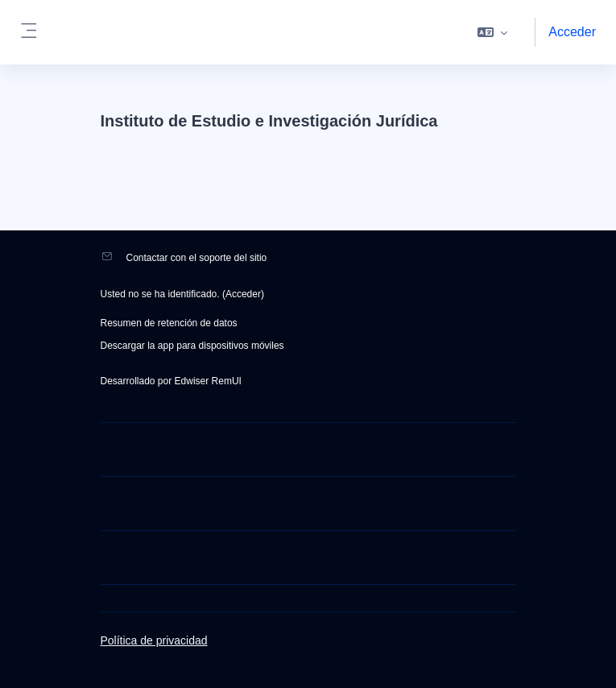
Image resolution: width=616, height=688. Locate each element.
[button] (492, 32)
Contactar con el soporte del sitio (197, 258)
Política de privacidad (154, 640)
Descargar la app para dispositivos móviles (192, 346)
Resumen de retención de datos (169, 323)
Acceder (572, 32)
